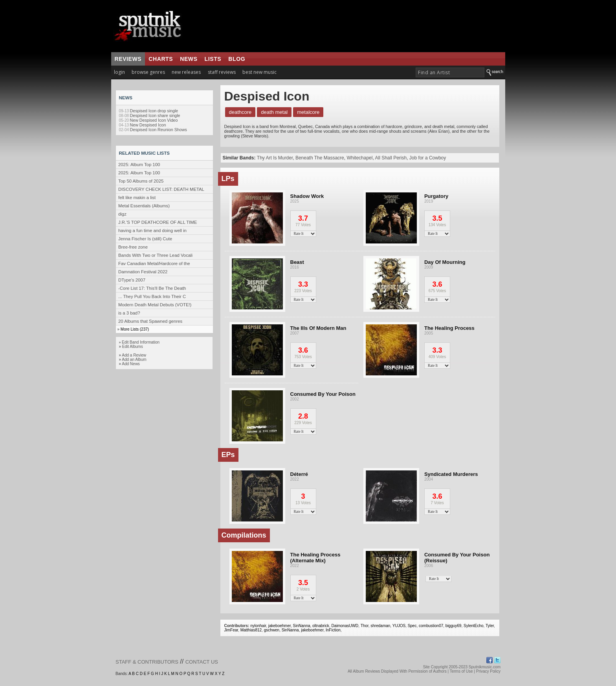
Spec (412, 626)
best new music (259, 72)
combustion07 (431, 626)
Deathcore (240, 112)
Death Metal (274, 112)
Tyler (490, 626)
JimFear (231, 630)
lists (213, 59)
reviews (128, 59)
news (189, 59)
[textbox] (450, 72)
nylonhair (258, 626)
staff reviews (222, 72)
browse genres (148, 72)
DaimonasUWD (345, 626)
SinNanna (302, 626)
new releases (186, 72)
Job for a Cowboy (428, 158)
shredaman (380, 626)
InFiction (333, 630)
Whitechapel (359, 158)
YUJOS (399, 626)
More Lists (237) (135, 329)
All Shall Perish (391, 158)
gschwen (272, 630)
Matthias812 (251, 630)
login (119, 72)
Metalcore (308, 112)
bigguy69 (454, 626)
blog (237, 59)
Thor (365, 626)
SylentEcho (474, 626)
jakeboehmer (280, 626)
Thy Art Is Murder (275, 158)
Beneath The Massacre (320, 158)
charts (161, 59)
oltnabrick (321, 626)
